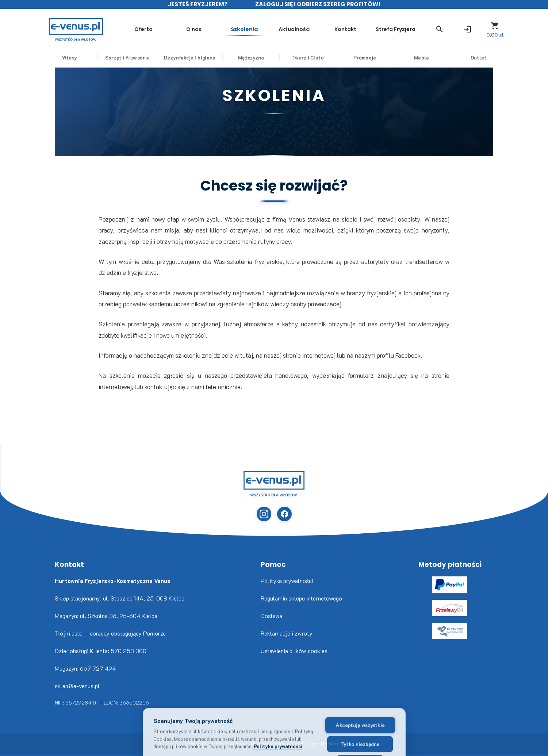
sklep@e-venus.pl (77, 686)
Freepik (15, 755)
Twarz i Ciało (308, 57)
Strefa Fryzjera (396, 29)
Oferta (143, 29)
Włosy (70, 57)
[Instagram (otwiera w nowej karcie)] (264, 514)
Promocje (365, 57)
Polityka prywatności (287, 581)
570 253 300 (129, 651)
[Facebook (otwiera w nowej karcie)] (284, 514)
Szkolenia (244, 29)
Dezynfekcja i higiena (190, 57)
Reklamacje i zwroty (287, 633)
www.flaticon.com (11, 755)
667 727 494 (98, 668)
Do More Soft (336, 743)
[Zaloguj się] (467, 29)
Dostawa (271, 616)
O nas (194, 29)
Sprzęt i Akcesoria (127, 57)
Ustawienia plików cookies (294, 651)
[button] (440, 29)
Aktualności (295, 29)
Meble (422, 57)
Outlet (479, 57)
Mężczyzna (251, 57)
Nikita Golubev (6, 755)
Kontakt (345, 29)
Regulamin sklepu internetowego (301, 598)
